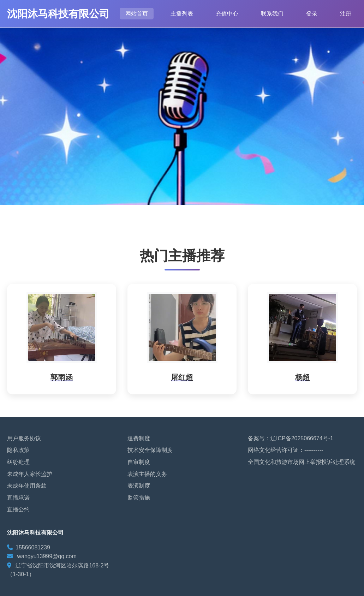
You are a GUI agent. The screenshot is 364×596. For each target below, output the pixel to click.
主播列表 (182, 14)
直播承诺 (18, 498)
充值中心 (227, 14)
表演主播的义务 (147, 474)
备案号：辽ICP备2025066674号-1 (291, 438)
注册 (346, 14)
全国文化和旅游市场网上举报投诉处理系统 (302, 462)
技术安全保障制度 (150, 450)
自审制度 (139, 462)
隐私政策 (18, 450)
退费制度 (139, 438)
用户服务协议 (24, 438)
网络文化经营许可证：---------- (285, 450)
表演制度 (139, 486)
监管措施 (139, 498)
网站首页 (137, 14)
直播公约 (18, 509)
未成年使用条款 (27, 486)
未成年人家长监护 (30, 474)
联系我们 (272, 14)
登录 (312, 14)
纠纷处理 (18, 462)
